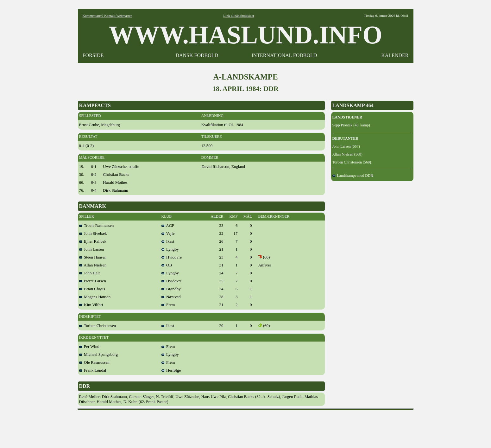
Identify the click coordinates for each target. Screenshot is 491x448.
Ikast (168, 241)
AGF (168, 225)
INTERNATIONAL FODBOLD (284, 55)
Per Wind (89, 346)
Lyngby (170, 249)
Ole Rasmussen (94, 362)
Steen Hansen (93, 257)
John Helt (90, 273)
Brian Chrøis (92, 289)
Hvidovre (172, 257)
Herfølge (171, 370)
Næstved (171, 297)
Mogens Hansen (95, 297)
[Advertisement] (246, 427)
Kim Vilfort (91, 305)
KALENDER (395, 55)
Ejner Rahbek (93, 241)
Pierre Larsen (93, 281)
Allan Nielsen (93, 265)
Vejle (168, 233)
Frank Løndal (93, 370)
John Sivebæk (93, 233)
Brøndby (171, 289)
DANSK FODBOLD (197, 55)
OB (167, 265)
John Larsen (92, 249)
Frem (168, 305)
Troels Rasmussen (97, 225)
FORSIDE (93, 55)
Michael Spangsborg (99, 354)
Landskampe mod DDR (353, 176)
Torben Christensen (98, 326)
